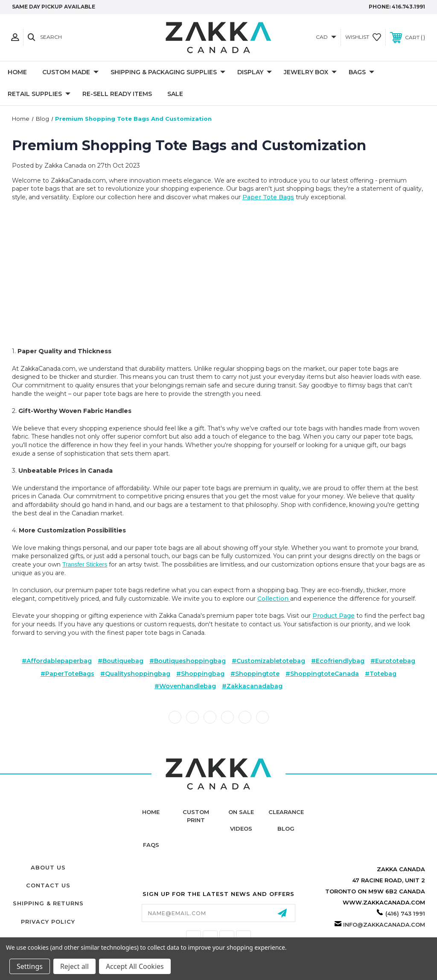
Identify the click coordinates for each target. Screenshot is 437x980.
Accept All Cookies (135, 966)
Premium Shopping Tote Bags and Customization (189, 145)
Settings (30, 966)
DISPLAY (255, 73)
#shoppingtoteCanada (322, 674)
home (151, 812)
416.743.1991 (408, 7)
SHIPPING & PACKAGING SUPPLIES (168, 73)
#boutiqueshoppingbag (188, 661)
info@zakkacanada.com (384, 925)
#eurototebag (393, 661)
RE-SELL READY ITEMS (117, 94)
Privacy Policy (48, 922)
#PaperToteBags (67, 674)
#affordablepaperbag (57, 661)
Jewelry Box (310, 73)
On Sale (241, 812)
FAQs (151, 845)
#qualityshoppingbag (135, 674)
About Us (48, 867)
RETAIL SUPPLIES (39, 94)
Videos (241, 829)
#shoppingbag (200, 674)
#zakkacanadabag (252, 686)
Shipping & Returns (48, 903)
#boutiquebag (121, 661)
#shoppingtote (255, 674)
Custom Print (196, 816)
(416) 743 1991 (405, 913)
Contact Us (48, 885)
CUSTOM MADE (70, 73)
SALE (175, 94)
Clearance (286, 812)
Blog (286, 829)
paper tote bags (268, 197)
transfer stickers (85, 564)
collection (274, 599)
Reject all (74, 966)
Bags (361, 73)
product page (334, 616)
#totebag (381, 674)
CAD (326, 37)
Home (17, 72)
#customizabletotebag (268, 661)
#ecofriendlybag (338, 661)
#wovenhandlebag (185, 686)
